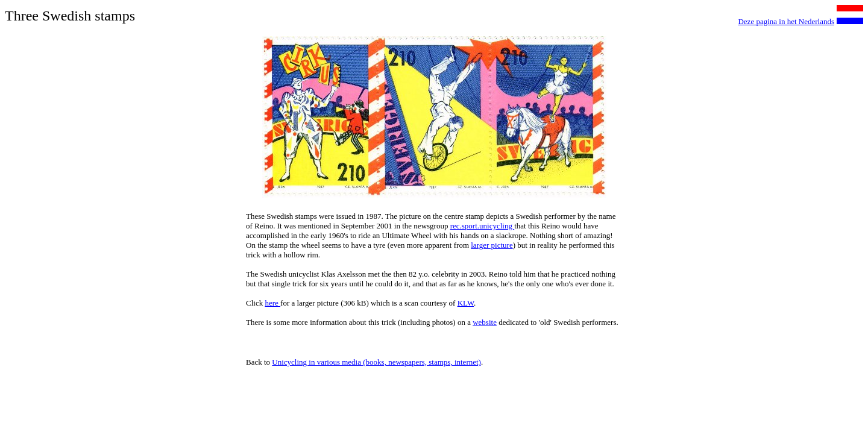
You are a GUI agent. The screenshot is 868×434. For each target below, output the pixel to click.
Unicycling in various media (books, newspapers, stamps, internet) (376, 362)
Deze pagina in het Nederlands (786, 21)
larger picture (492, 245)
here (272, 303)
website (485, 322)
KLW (466, 303)
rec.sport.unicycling (483, 226)
